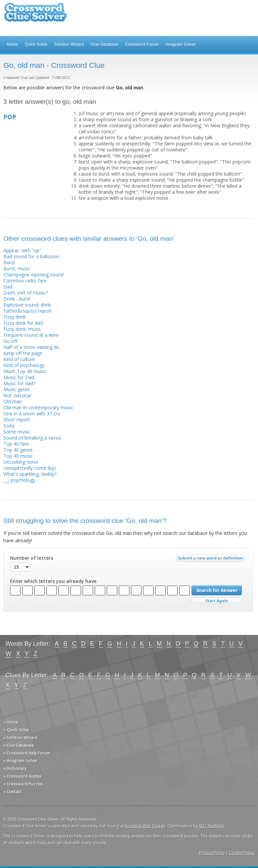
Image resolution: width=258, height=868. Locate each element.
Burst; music (17, 268)
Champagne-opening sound (33, 275)
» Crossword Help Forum (27, 753)
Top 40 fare (16, 444)
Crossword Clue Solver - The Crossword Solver (35, 15)
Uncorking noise (21, 462)
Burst (9, 262)
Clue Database (104, 44)
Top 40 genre (18, 450)
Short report (17, 420)
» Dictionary (15, 768)
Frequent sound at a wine (31, 335)
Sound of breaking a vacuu (32, 438)
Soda (9, 426)
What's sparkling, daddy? (30, 474)
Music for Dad (19, 377)
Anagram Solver (180, 44)
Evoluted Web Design (145, 826)
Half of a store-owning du (31, 347)
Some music (17, 432)
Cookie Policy (242, 853)
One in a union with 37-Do (32, 414)
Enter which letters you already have (53, 581)
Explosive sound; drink (27, 305)
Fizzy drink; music (22, 329)
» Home (11, 722)
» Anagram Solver (20, 761)
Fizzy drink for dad (23, 323)
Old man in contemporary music (38, 407)
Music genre (17, 389)
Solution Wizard (69, 44)
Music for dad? (19, 383)
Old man (13, 401)
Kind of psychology (24, 365)
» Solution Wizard (20, 738)
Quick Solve (36, 44)
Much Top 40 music (25, 371)
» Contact (13, 792)
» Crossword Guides (23, 776)
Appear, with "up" (22, 250)
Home (12, 44)
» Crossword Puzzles (23, 784)
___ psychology (19, 480)
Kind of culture (19, 359)
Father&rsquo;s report (28, 311)
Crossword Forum (142, 44)
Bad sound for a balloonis (31, 256)
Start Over (217, 601)
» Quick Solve (16, 730)
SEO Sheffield (211, 826)
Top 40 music (18, 456)
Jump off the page (23, 353)
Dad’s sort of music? (26, 293)
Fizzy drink (15, 317)
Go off (10, 341)
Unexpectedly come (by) (30, 468)
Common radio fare (25, 281)
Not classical (17, 395)
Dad (8, 287)
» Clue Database (19, 745)
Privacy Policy (212, 853)
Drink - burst (17, 299)
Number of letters (32, 558)
